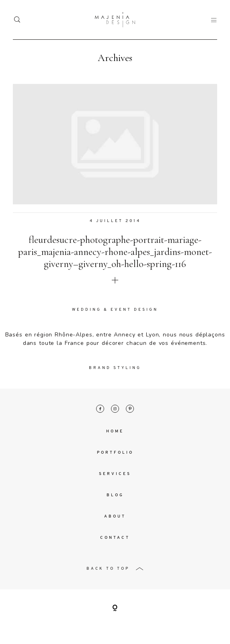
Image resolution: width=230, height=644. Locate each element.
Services (115, 474)
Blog (115, 496)
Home (115, 432)
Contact (115, 538)
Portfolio (115, 453)
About (115, 517)
